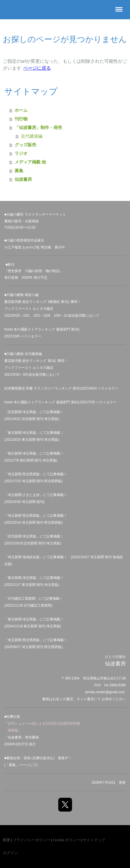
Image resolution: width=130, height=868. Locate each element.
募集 (19, 171)
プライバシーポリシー (32, 840)
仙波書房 (23, 179)
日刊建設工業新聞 (22, 599)
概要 (7, 840)
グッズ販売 (25, 145)
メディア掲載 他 (30, 162)
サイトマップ (94, 840)
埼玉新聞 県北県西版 (24, 516)
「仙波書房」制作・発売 (38, 127)
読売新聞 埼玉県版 (22, 536)
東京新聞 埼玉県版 (22, 578)
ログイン (10, 853)
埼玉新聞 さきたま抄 (24, 495)
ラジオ (21, 153)
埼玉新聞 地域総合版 (24, 557)
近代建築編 (32, 136)
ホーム (21, 110)
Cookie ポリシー (66, 840)
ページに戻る (37, 68)
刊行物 (21, 119)
